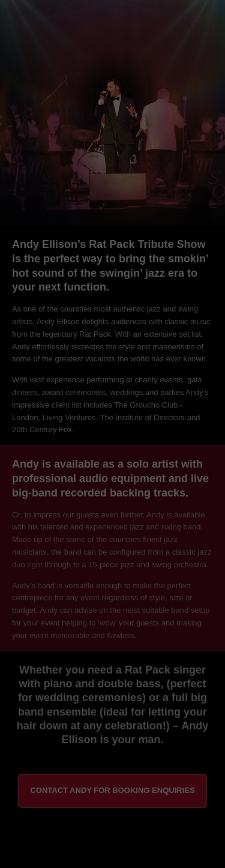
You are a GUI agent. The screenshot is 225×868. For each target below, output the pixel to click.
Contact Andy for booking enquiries (112, 790)
